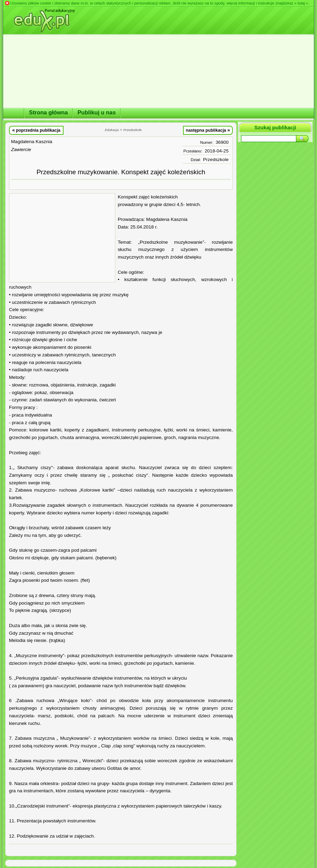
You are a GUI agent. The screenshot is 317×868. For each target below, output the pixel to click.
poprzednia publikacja (36, 130)
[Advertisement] (62, 238)
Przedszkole (216, 160)
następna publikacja (208, 130)
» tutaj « (301, 3)
